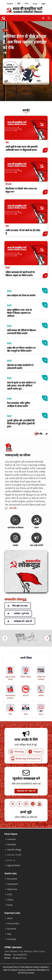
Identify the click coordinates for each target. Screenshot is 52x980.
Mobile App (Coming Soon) (26, 759)
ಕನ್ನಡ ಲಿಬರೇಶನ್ (14, 865)
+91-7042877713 (20, 955)
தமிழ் (35, 4)
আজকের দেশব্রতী (14, 855)
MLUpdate (12, 845)
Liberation (12, 839)
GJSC (10, 894)
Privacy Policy (13, 924)
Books (10, 905)
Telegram (35, 752)
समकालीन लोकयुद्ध (14, 850)
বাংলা (27, 4)
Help (9, 934)
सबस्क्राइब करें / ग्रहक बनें (26, 791)
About (10, 918)
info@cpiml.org (19, 958)
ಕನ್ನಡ (43, 4)
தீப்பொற (11, 860)
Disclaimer (12, 929)
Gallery (10, 900)
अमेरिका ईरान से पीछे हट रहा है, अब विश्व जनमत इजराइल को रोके (25, 42)
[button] (47, 638)
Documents (12, 879)
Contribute (12, 939)
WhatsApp (17, 752)
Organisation (13, 884)
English (10, 4)
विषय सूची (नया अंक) (18, 606)
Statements (12, 889)
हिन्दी (19, 4)
